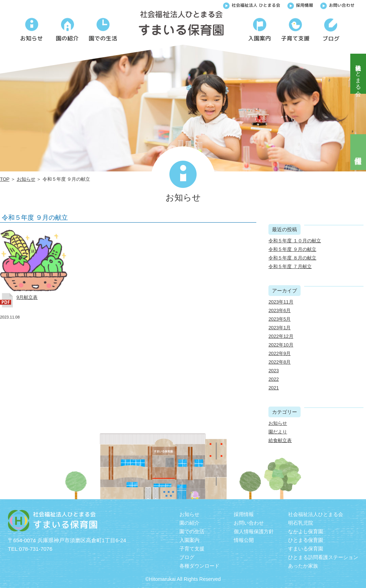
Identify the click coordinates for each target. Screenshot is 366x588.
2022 (274, 379)
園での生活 (192, 531)
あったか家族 (303, 566)
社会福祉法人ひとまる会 (358, 74)
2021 (274, 388)
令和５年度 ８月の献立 (292, 258)
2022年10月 (281, 345)
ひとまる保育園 (306, 540)
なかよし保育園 (306, 531)
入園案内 (189, 540)
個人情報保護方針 (254, 531)
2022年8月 (280, 362)
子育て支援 (192, 549)
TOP (5, 179)
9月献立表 (27, 297)
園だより (278, 432)
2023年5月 (280, 319)
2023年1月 (280, 328)
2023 (274, 371)
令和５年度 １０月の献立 (295, 241)
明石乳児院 (301, 523)
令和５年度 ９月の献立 (35, 218)
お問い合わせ (337, 5)
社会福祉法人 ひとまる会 (252, 5)
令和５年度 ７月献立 (290, 266)
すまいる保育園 (306, 549)
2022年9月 (280, 353)
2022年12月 (281, 336)
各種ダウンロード (199, 566)
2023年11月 (281, 302)
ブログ (187, 557)
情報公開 (244, 540)
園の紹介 (189, 523)
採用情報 (300, 5)
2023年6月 (280, 310)
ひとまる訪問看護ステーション (323, 557)
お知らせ (26, 179)
